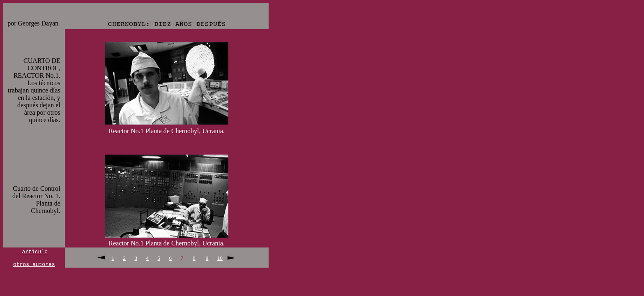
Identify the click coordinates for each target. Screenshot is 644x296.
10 (220, 258)
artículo (35, 251)
